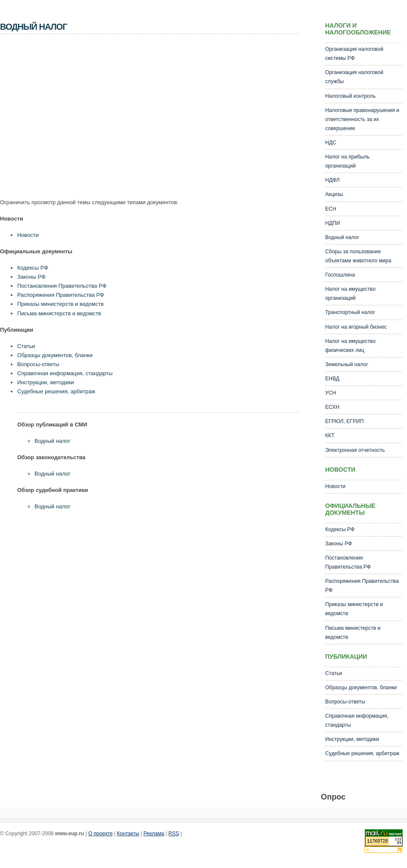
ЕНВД (332, 379)
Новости (28, 235)
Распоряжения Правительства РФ (61, 295)
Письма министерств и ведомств (59, 313)
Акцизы (334, 194)
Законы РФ (31, 277)
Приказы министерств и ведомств (61, 304)
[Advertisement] (107, 119)
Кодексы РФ (33, 268)
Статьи (26, 346)
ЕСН (331, 209)
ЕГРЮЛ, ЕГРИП (345, 421)
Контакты (128, 834)
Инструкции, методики (46, 382)
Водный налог (52, 441)
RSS (174, 834)
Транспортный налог (350, 312)
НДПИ (333, 223)
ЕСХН (332, 407)
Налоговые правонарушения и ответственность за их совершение (362, 119)
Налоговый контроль (350, 96)
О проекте (101, 834)
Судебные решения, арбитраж (56, 391)
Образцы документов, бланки (55, 355)
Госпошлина (340, 275)
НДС (331, 143)
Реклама (154, 834)
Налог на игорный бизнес (356, 327)
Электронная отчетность (355, 450)
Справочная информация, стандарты (65, 373)
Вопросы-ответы (38, 364)
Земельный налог (347, 364)
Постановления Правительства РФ (62, 286)
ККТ (330, 436)
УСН (331, 393)
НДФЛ (332, 180)
